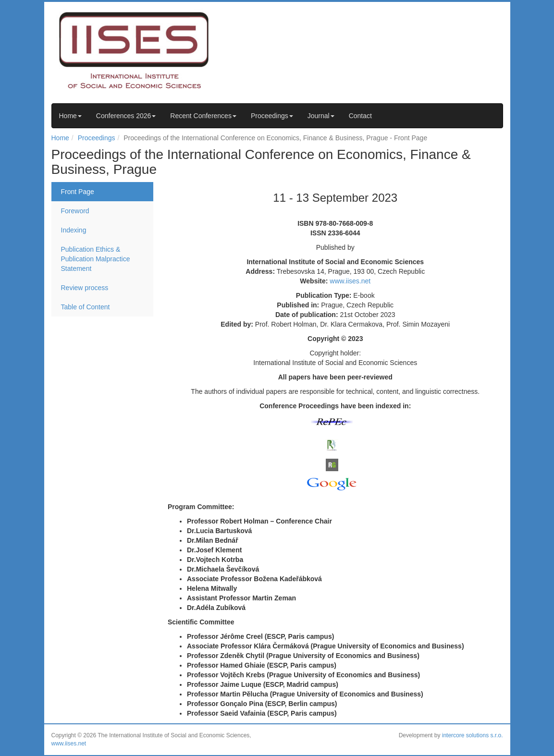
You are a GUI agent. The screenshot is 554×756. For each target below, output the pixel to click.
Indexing (74, 230)
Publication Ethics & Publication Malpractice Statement (96, 259)
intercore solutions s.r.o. (473, 735)
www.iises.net (350, 281)
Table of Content (86, 307)
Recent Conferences (203, 116)
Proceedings (272, 116)
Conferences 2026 (126, 116)
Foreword (75, 211)
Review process (85, 288)
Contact (360, 116)
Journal (321, 116)
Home (70, 116)
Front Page (78, 192)
